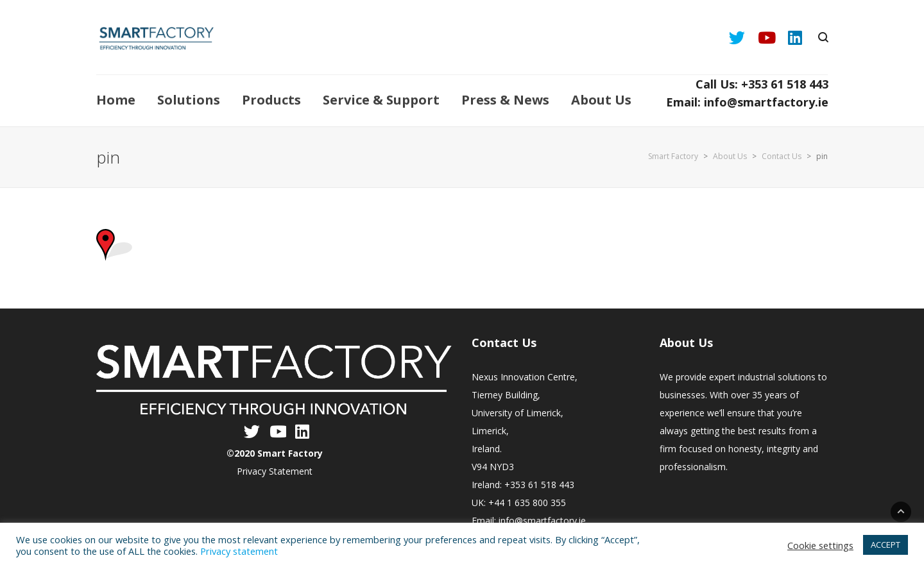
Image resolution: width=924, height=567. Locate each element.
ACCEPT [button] (886, 545)
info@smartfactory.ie (542, 520)
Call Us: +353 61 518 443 (762, 84)
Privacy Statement (275, 471)
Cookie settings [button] (820, 545)
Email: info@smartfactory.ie (747, 102)
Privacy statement (239, 551)
